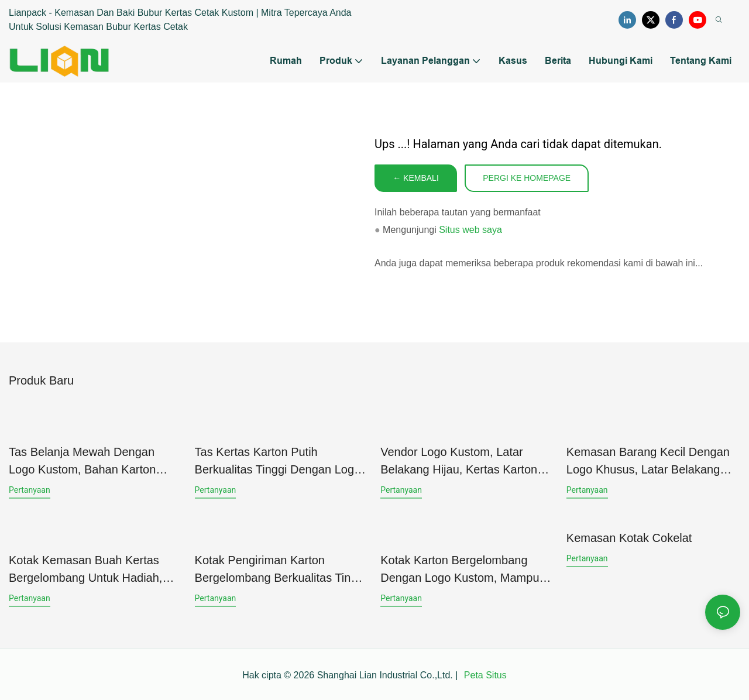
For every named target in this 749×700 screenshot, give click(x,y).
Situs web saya (470, 230)
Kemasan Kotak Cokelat (629, 537)
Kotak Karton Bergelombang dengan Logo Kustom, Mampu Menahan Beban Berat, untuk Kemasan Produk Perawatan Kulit (460, 568)
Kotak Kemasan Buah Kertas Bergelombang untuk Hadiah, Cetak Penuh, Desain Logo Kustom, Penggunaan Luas (85, 568)
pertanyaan (30, 489)
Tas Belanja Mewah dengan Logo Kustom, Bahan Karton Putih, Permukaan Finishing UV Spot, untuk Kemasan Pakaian (90, 461)
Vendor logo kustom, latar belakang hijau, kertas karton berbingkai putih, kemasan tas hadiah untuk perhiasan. (462, 461)
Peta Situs (484, 673)
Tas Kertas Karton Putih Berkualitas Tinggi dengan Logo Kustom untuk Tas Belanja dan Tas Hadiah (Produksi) (278, 461)
